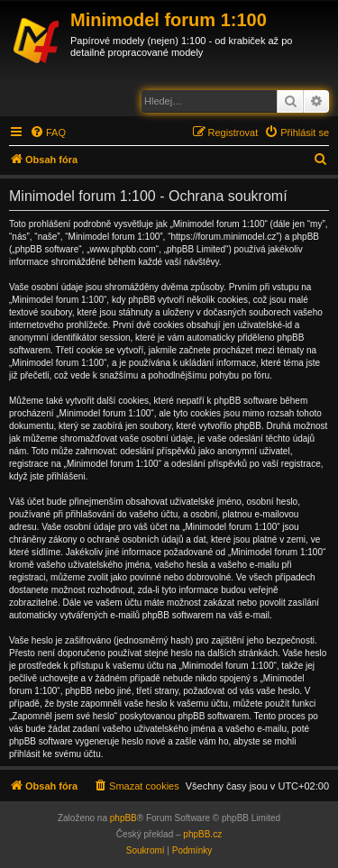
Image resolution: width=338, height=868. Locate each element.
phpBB (123, 818)
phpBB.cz (202, 834)
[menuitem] (48, 132)
